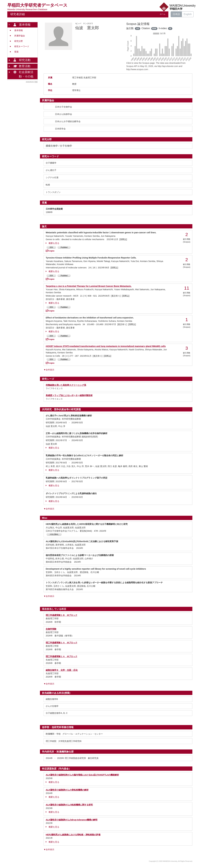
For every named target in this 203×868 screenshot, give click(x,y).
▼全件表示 (49, 370)
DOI (51, 247)
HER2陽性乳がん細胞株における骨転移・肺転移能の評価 (73, 835)
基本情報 (19, 30)
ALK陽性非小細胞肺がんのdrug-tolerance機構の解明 (72, 820)
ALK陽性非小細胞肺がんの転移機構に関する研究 (69, 805)
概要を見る (52, 243)
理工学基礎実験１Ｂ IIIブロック (62, 615)
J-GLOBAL (54, 534)
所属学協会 (20, 36)
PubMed (64, 247)
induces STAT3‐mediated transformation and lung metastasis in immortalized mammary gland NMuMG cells (106, 346)
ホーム (163, 14)
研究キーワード (22, 47)
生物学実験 (51, 629)
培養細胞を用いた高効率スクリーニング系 (66, 385)
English (188, 14)
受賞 (16, 52)
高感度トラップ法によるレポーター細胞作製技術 (69, 395)
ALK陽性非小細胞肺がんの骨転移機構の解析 (67, 790)
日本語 (176, 14)
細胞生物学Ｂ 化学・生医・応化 (62, 670)
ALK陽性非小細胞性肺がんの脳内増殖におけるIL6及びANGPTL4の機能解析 (82, 775)
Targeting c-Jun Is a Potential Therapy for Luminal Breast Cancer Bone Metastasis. (89, 286)
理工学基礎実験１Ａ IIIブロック (62, 643)
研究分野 (19, 41)
